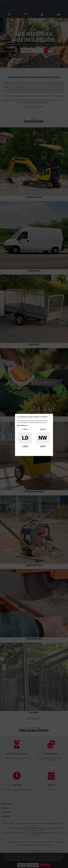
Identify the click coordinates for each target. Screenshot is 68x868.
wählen (25, 446)
